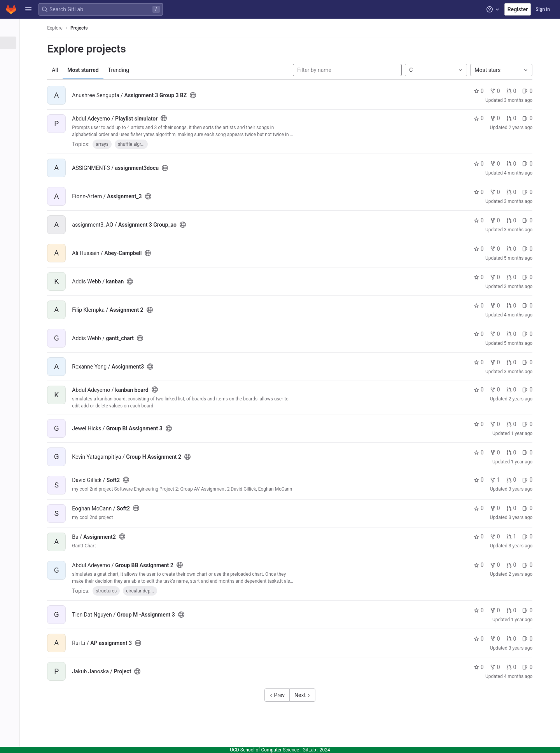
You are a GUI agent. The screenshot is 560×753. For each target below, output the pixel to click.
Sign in (543, 9)
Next (342, 695)
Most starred (142, 70)
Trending (177, 70)
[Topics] (50, 68)
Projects (138, 28)
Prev (317, 695)
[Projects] (50, 43)
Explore (114, 28)
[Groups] (50, 56)
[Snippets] (50, 81)
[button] (28, 9)
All (114, 70)
